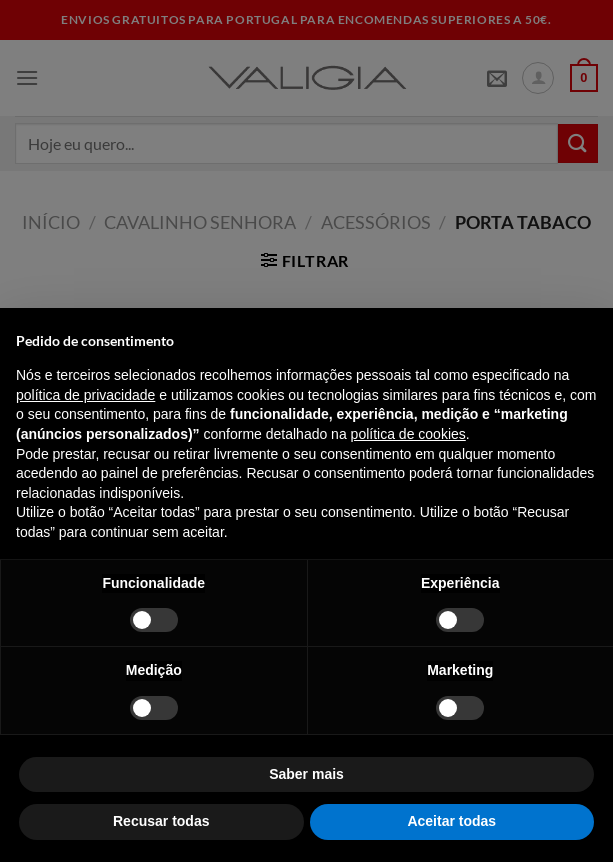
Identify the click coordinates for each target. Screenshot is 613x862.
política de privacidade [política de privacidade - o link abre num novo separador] (85, 395)
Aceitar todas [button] (451, 821)
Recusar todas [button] (161, 821)
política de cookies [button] (408, 434)
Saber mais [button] (306, 774)
